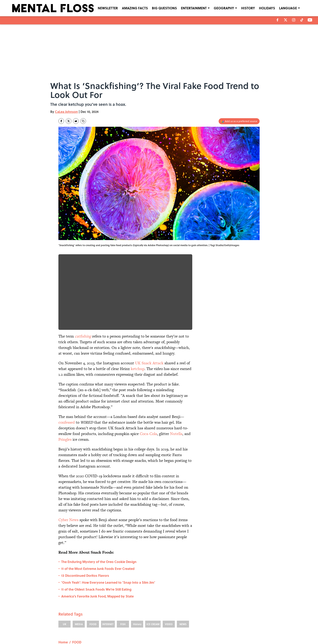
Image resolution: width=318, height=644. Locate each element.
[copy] (83, 121)
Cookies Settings (236, 634)
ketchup (138, 369)
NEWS (183, 583)
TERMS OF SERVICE (84, 634)
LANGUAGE (288, 8)
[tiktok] (302, 20)
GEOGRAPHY (224, 8)
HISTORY (248, 8)
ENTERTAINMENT (194, 8)
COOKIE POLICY (236, 629)
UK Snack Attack (149, 363)
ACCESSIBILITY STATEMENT (127, 634)
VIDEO (169, 583)
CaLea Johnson (66, 112)
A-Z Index (197, 634)
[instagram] (294, 20)
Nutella (176, 434)
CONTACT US (119, 629)
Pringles (65, 439)
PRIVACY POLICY (201, 629)
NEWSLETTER (108, 8)
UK (65, 583)
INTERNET (108, 583)
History (137, 583)
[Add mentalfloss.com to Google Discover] (239, 121)
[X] (286, 20)
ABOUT (77, 629)
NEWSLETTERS (167, 629)
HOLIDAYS (267, 8)
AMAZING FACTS (135, 8)
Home (63, 601)
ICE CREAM (153, 583)
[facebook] (278, 20)
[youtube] (310, 20)
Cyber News (68, 520)
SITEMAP (163, 634)
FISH (123, 583)
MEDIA (79, 583)
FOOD (93, 583)
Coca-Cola (148, 434)
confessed (67, 422)
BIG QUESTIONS (164, 8)
